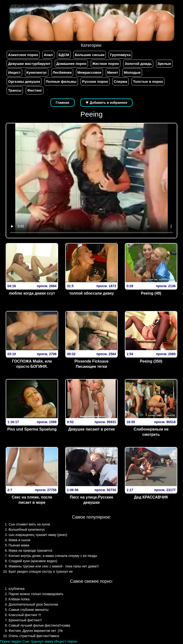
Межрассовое (89, 72)
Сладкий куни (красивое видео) (33, 561)
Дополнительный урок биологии (33, 604)
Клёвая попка (19, 599)
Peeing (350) (151, 361)
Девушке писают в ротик (91, 429)
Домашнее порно (71, 64)
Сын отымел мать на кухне (29, 524)
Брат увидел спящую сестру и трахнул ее (41, 571)
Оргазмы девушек (24, 81)
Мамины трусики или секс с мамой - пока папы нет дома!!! (54, 566)
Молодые (132, 72)
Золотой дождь (138, 64)
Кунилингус (37, 72)
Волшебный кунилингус (27, 530)
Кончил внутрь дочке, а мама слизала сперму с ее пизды (53, 556)
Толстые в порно (148, 81)
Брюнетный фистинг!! (25, 620)
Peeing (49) (151, 293)
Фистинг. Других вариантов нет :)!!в (36, 631)
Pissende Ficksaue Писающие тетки (91, 364)
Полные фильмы (61, 81)
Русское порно (95, 81)
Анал (48, 55)
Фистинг (35, 90)
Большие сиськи (90, 55)
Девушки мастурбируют (29, 64)
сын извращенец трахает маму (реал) (38, 535)
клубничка (17, 589)
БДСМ (64, 55)
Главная (63, 103)
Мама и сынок (19, 540)
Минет (113, 72)
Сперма (121, 81)
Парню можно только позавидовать (36, 594)
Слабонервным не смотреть (151, 432)
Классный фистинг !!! (25, 615)
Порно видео (11, 641)
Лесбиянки (62, 72)
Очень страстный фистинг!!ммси (34, 636)
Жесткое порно (106, 64)
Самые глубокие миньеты (28, 610)
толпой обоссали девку (91, 293)
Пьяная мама (19, 545)
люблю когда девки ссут (32, 293)
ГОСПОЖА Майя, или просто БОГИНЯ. (32, 364)
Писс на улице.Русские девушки (91, 500)
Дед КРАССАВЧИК (151, 497)
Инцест (14, 72)
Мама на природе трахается (30, 551)
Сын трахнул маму (38, 641)
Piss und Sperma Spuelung (32, 429)
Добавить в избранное (107, 103)
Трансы (15, 90)
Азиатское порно (23, 55)
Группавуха (120, 55)
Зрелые (164, 64)
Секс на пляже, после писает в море (32, 500)
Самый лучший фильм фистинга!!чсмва (39, 625)
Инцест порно (66, 641)
